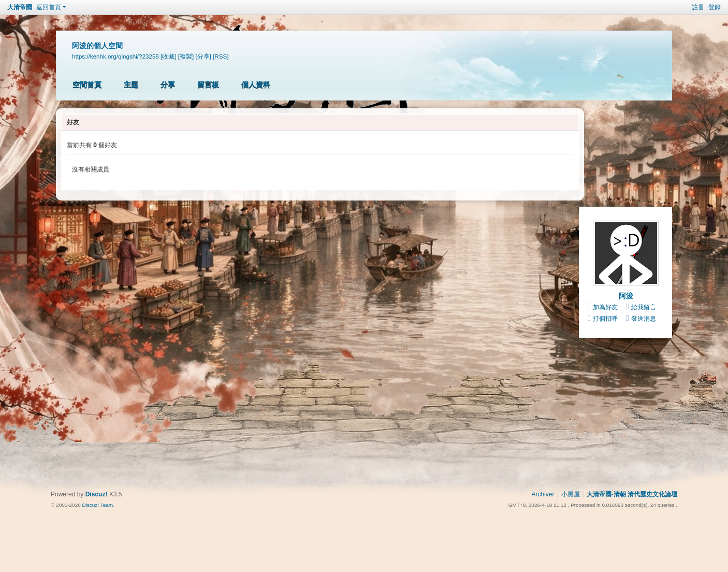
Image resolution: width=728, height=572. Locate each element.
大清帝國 (20, 7)
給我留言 (644, 307)
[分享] (203, 56)
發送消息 (644, 319)
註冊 (698, 7)
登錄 (715, 7)
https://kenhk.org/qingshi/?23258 (115, 56)
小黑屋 (571, 494)
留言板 (208, 84)
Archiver (543, 494)
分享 (168, 84)
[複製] (186, 56)
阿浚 (626, 296)
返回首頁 (49, 7)
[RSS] (221, 56)
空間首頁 (87, 84)
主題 (131, 84)
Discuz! (97, 494)
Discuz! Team (97, 505)
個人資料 (256, 84)
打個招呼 (605, 319)
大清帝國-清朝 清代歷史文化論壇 (632, 494)
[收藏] (168, 56)
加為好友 (605, 307)
